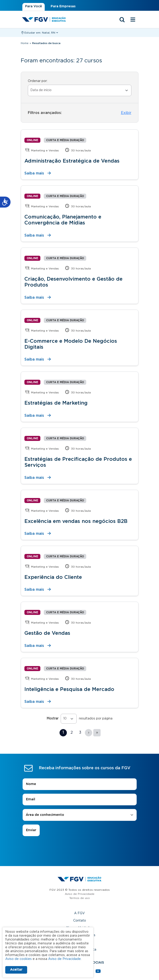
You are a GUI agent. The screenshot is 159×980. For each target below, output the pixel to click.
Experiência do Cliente (53, 577)
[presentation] (80, 849)
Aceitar (16, 970)
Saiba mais (34, 173)
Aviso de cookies (18, 959)
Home (25, 43)
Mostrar (52, 719)
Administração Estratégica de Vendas (72, 161)
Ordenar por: (38, 81)
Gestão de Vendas (47, 633)
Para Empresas (63, 6)
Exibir (126, 113)
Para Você (34, 6)
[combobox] (80, 815)
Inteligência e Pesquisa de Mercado (69, 689)
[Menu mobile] (133, 20)
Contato (80, 921)
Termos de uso (80, 898)
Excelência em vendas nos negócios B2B (76, 521)
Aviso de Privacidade (80, 894)
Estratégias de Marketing (56, 403)
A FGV (79, 913)
